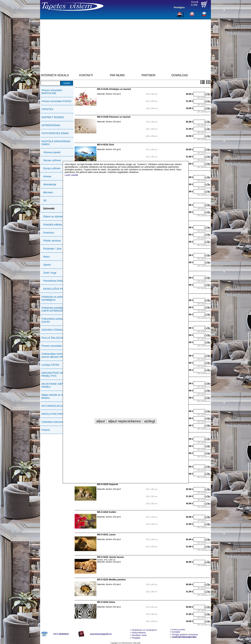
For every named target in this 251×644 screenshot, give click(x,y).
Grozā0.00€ (195, 3)
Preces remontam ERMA (56, 346)
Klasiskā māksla (53, 224)
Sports (47, 265)
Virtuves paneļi (52, 152)
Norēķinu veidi (138, 635)
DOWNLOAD (180, 75)
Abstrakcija (50, 184)
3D (45, 200)
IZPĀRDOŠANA (51, 125)
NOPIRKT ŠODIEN (53, 117)
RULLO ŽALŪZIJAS (53, 338)
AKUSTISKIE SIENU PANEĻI (54, 385)
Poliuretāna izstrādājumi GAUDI (55, 320)
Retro (46, 257)
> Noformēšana (138, 633)
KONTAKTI (86, 75)
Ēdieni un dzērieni (54, 216)
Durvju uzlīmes (52, 168)
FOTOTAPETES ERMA (55, 133)
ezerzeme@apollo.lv (101, 634)
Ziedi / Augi (50, 273)
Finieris (46, 430)
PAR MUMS (117, 75)
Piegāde (135, 638)
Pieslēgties (179, 8)
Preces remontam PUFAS (56, 101)
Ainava (47, 176)
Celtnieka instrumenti (54, 422)
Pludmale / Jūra (52, 249)
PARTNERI (148, 75)
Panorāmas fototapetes (57, 281)
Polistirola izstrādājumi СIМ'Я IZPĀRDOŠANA (55, 309)
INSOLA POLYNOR (53, 414)
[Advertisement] (125, 46)
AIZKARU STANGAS (54, 330)
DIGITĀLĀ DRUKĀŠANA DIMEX (56, 143)
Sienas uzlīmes (52, 160)
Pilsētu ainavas (52, 241)
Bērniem (48, 192)
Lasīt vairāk (71, 175)
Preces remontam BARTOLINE (52, 92)
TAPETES (47, 109)
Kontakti (176, 632)
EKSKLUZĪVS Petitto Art (57, 289)
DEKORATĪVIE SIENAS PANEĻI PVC (55, 374)
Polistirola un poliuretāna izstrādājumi (56, 298)
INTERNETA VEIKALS (55, 75)
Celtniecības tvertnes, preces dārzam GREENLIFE (58, 355)
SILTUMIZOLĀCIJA (53, 406)
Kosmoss (49, 232)
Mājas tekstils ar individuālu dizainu (57, 396)
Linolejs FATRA (50, 365)
